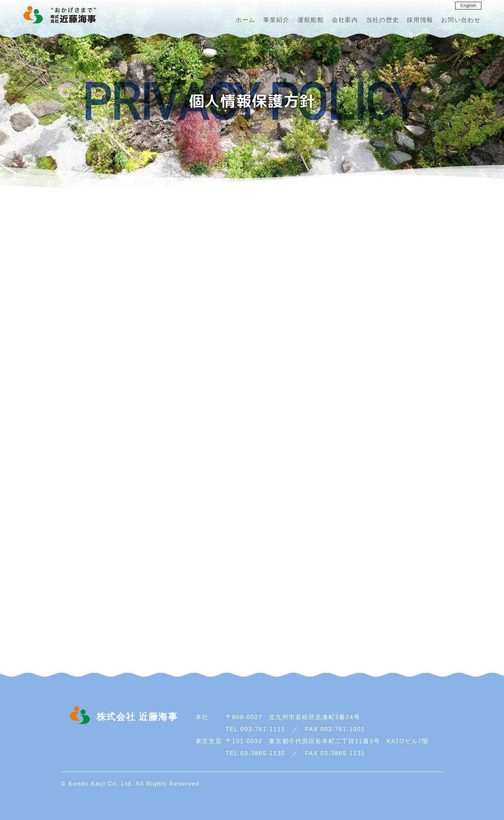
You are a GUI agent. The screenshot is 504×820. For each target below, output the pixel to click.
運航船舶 (311, 20)
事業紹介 (276, 20)
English (468, 5)
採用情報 (420, 20)
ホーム (245, 20)
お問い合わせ (461, 20)
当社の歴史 (383, 20)
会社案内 (345, 20)
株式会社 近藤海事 (59, 15)
